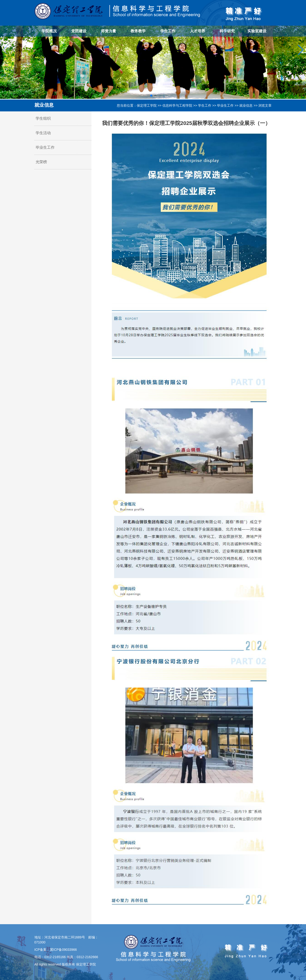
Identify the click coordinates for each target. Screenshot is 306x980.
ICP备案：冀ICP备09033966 (56, 950)
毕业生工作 (225, 105)
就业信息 (246, 105)
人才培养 (198, 31)
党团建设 (79, 31)
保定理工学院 (147, 105)
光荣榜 (41, 162)
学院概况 (49, 31)
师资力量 (108, 31)
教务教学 (138, 31)
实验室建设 (257, 31)
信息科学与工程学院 (177, 105)
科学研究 (227, 31)
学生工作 (168, 31)
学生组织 (43, 118)
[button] (151, 95)
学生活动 (43, 133)
